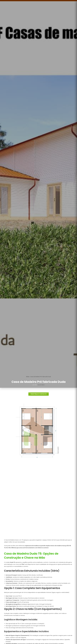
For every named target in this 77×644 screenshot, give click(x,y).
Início (28, 377)
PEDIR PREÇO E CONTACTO (39, 394)
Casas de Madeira (41, 385)
